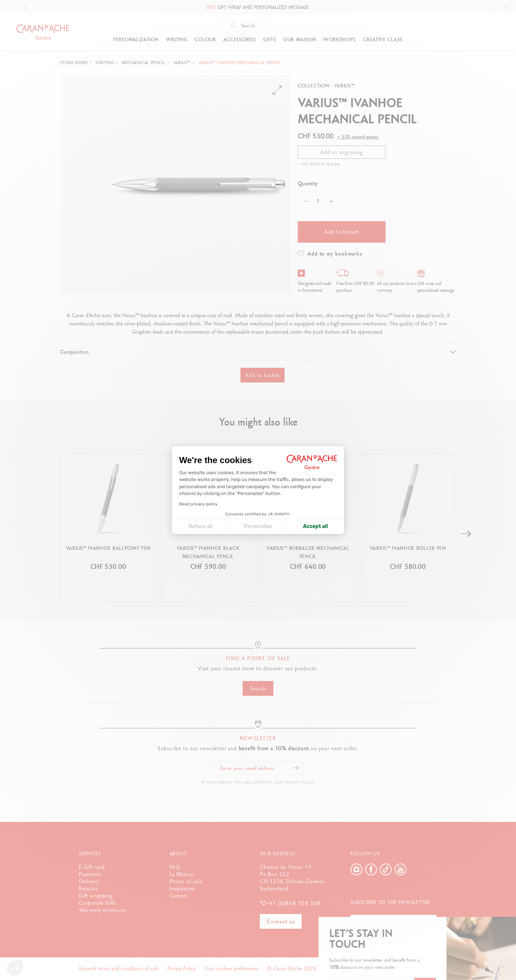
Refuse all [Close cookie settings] (201, 526)
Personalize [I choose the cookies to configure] (258, 526)
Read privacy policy (198, 504)
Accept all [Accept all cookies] (316, 526)
